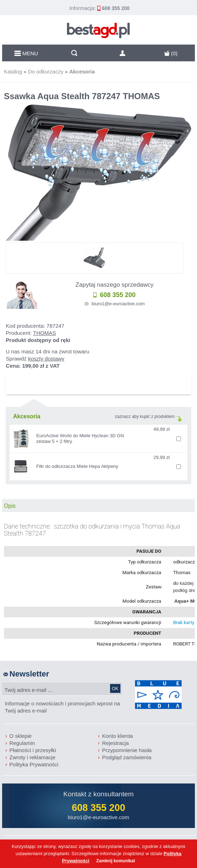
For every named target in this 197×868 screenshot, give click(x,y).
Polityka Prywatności (34, 764)
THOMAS (45, 333)
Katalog (13, 72)
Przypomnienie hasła (127, 750)
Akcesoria (82, 72)
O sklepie (20, 736)
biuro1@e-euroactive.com (118, 304)
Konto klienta (117, 736)
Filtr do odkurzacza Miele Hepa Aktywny (77, 466)
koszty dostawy (46, 359)
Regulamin (22, 743)
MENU (26, 53)
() (171, 53)
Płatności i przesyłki (33, 750)
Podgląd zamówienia (126, 757)
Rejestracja (115, 743)
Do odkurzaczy (45, 72)
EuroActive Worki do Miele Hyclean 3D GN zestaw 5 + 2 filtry (80, 438)
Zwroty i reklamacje (32, 757)
